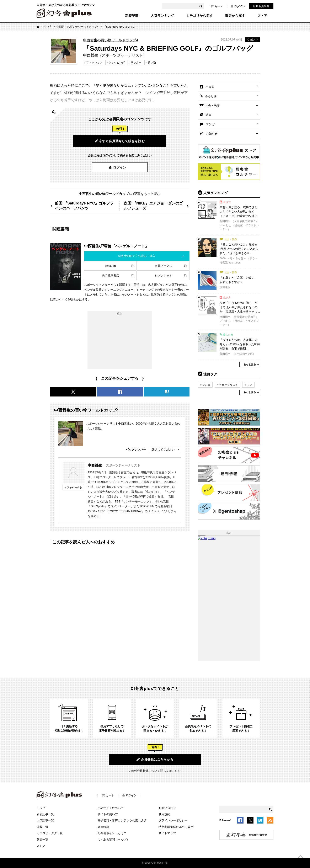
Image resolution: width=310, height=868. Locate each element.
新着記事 (132, 16)
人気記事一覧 (45, 820)
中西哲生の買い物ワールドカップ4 (77, 27)
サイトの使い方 (108, 814)
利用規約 (164, 814)
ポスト (252, 40)
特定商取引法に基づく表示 (176, 827)
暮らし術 (211, 96)
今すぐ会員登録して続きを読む (120, 141)
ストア (262, 16)
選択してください (163, 449)
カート (217, 6)
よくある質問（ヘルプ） (113, 840)
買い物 (152, 62)
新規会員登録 (261, 6)
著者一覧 (42, 840)
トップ (41, 808)
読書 (209, 115)
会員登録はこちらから (155, 759)
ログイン (238, 6)
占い (250, 385)
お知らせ (212, 134)
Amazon (110, 266)
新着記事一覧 (45, 814)
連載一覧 (42, 827)
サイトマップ (167, 833)
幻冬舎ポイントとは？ (112, 833)
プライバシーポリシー (173, 820)
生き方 (48, 27)
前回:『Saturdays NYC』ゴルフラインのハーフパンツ (84, 206)
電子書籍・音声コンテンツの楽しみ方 (122, 820)
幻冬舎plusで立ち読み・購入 (137, 256)
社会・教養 (213, 106)
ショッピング (117, 62)
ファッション (94, 62)
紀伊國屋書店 (110, 276)
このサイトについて (111, 808)
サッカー (136, 62)
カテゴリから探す (199, 16)
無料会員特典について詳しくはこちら (156, 771)
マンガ (210, 124)
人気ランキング (162, 16)
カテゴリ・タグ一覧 (50, 833)
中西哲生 (95, 465)
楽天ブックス (163, 266)
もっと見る (250, 364)
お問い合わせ (167, 808)
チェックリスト (228, 385)
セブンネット (163, 276)
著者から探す (235, 16)
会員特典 (103, 827)
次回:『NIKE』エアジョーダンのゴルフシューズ (153, 206)
